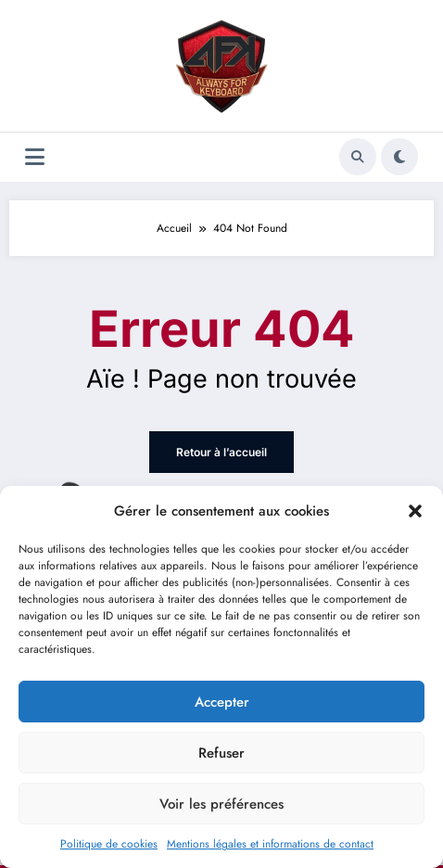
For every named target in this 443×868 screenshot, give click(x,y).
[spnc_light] (399, 157)
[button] (415, 511)
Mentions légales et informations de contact (270, 844)
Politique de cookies (109, 844)
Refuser (221, 753)
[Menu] (35, 157)
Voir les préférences (221, 804)
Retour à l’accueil (221, 452)
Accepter (222, 702)
